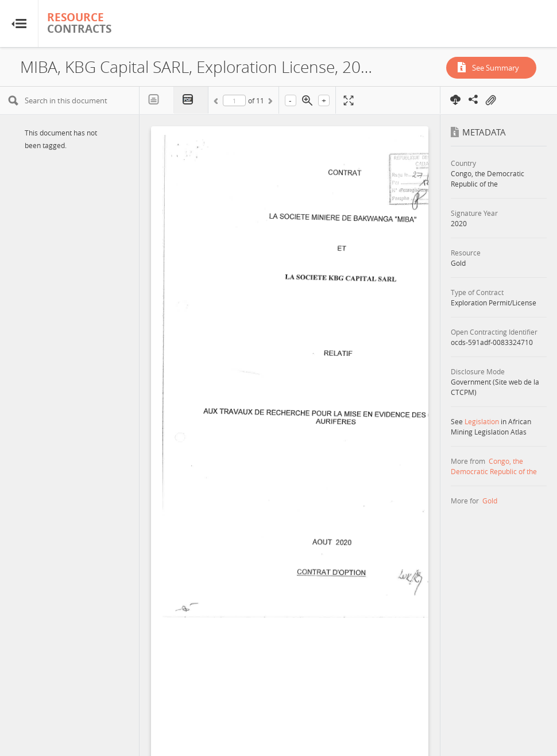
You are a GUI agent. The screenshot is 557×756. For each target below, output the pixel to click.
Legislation (482, 421)
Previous (218, 103)
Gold (490, 501)
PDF (191, 100)
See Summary (496, 68)
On (490, 100)
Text (157, 100)
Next (269, 103)
